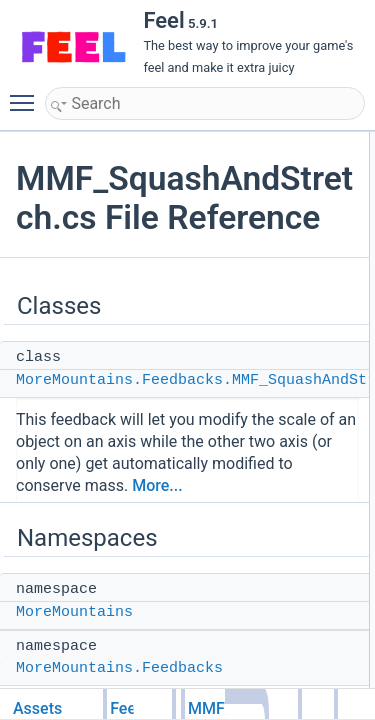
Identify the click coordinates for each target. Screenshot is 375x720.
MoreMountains (74, 612)
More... (157, 485)
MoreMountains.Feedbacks (119, 668)
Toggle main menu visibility (27, 94)
